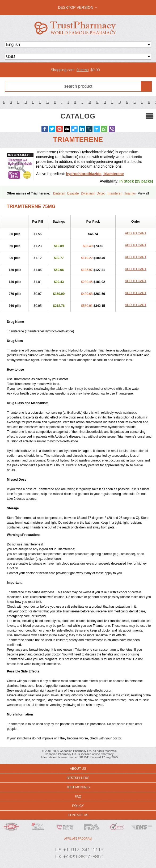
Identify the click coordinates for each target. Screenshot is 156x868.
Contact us (78, 815)
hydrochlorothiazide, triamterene (95, 174)
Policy (78, 806)
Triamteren (115, 193)
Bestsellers (78, 778)
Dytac (101, 193)
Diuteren (59, 193)
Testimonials (78, 787)
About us (78, 769)
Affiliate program (78, 839)
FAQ (78, 797)
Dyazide (73, 193)
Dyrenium (88, 193)
